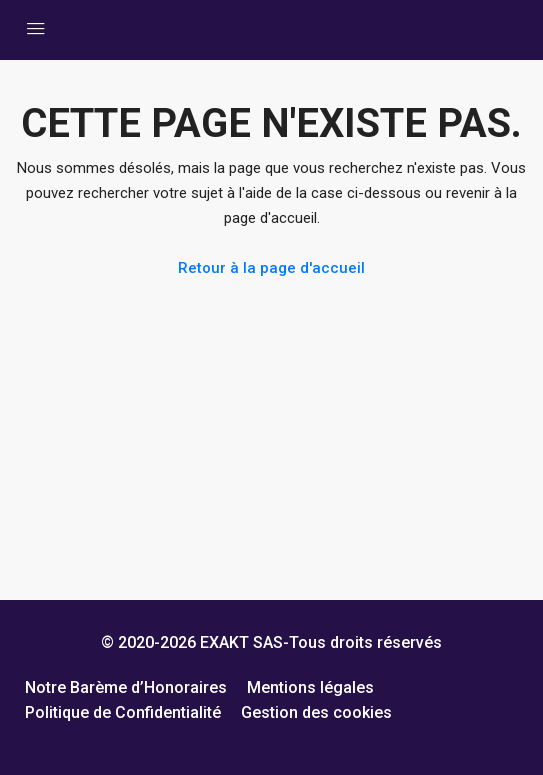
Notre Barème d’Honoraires (126, 687)
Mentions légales (310, 687)
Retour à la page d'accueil (271, 268)
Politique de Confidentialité (123, 712)
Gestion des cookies (316, 712)
